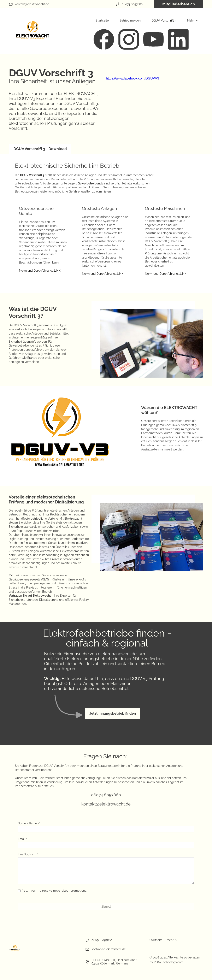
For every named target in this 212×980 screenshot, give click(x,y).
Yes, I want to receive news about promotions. (55, 891)
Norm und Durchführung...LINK (40, 271)
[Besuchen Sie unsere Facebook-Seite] (104, 40)
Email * (22, 839)
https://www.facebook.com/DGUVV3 (132, 78)
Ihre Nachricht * (28, 854)
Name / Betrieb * (29, 823)
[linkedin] (178, 40)
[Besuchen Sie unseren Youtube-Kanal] (154, 40)
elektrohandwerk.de (117, 654)
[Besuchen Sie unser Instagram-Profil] (129, 40)
